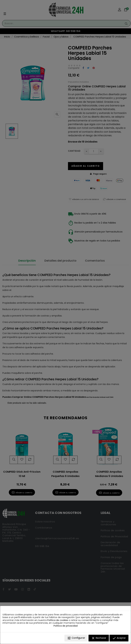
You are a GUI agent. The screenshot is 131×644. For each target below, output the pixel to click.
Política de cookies (58, 620)
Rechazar (99, 638)
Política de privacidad (66, 626)
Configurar (76, 638)
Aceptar (119, 638)
